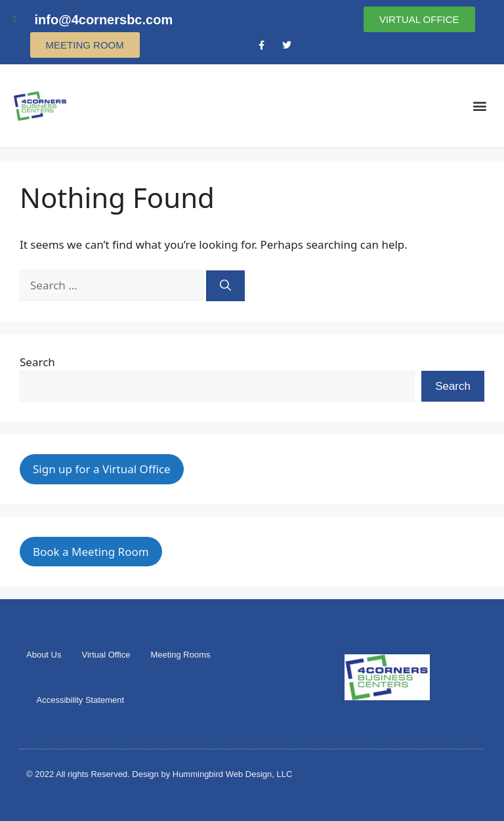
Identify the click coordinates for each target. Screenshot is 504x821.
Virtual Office (106, 655)
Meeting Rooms (180, 655)
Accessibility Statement (81, 700)
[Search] (225, 286)
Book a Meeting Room (91, 552)
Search (37, 362)
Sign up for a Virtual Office (102, 469)
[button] (480, 106)
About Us (44, 655)
